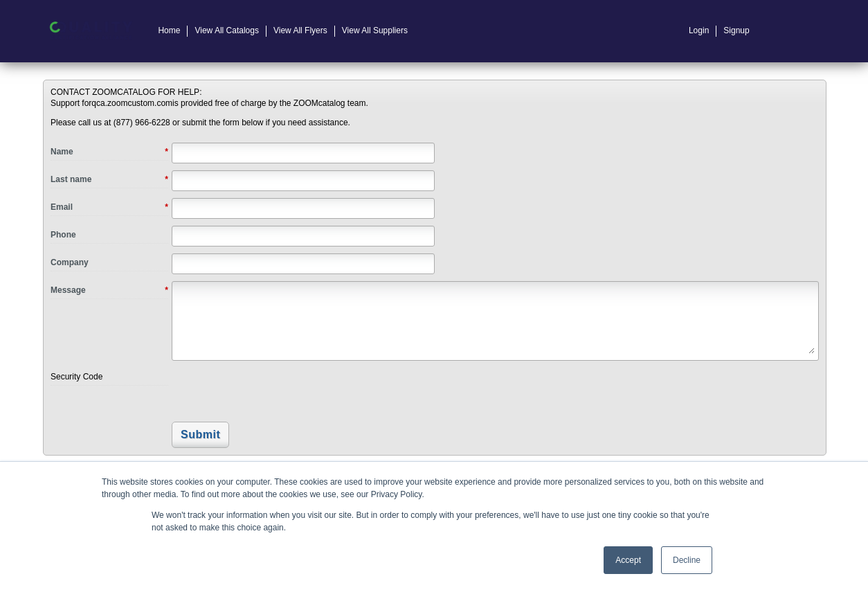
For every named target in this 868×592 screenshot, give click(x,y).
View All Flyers (300, 30)
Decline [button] (687, 560)
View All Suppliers (375, 30)
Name (109, 152)
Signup (736, 30)
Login (699, 30)
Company (70, 262)
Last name (109, 180)
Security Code (76, 377)
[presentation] (266, 392)
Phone (63, 235)
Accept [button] (628, 560)
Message (109, 291)
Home (169, 30)
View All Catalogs (227, 30)
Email (109, 208)
